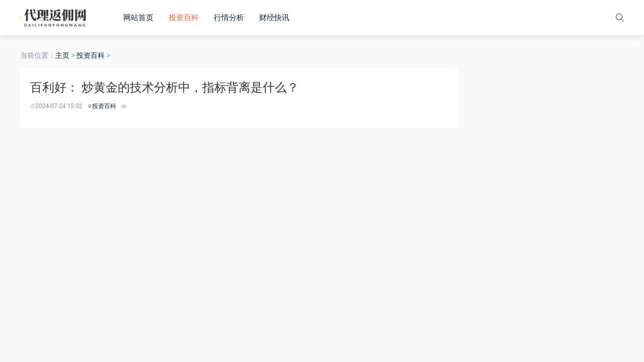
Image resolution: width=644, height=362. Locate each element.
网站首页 (138, 18)
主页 (62, 55)
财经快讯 (274, 18)
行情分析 (229, 18)
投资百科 (184, 18)
